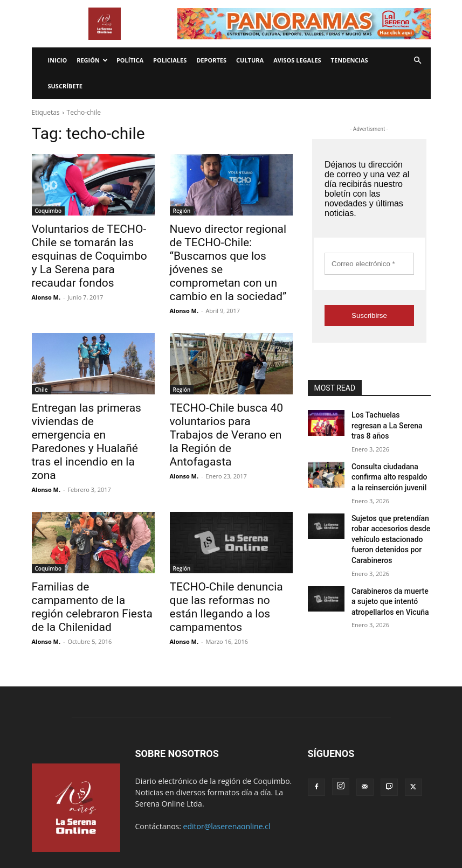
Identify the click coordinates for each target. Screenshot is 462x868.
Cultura (250, 60)
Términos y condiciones (211, 828)
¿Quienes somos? (353, 828)
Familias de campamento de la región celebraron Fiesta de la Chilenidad (92, 543)
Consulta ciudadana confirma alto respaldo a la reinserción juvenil (390, 462)
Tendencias (350, 60)
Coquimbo (49, 211)
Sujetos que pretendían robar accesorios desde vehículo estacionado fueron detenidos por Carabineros (385, 518)
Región (92, 60)
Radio (158, 828)
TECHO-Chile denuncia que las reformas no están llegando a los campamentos (229, 543)
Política (130, 60)
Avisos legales (297, 60)
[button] (418, 61)
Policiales (170, 60)
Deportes (211, 60)
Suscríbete (65, 86)
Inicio (58, 60)
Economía (71, 828)
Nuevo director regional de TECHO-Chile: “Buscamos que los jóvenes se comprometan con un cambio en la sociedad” (230, 252)
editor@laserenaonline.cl (227, 762)
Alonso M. (46, 277)
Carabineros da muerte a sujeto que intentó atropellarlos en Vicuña (387, 574)
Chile (42, 368)
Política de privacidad (287, 828)
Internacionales (118, 828)
